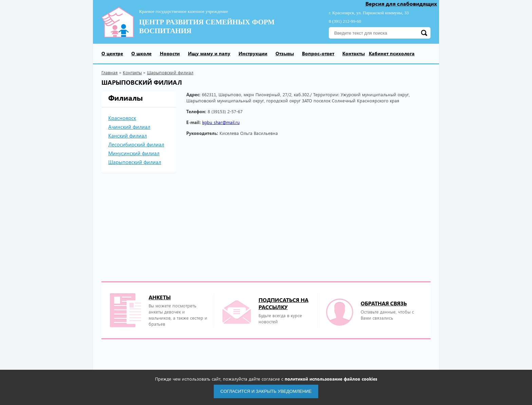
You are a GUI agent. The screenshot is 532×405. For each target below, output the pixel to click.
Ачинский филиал (129, 127)
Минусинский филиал (134, 153)
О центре (112, 53)
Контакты (354, 53)
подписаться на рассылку (283, 303)
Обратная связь (384, 303)
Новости (170, 53)
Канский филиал (128, 136)
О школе (141, 53)
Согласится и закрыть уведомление (266, 391)
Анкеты (160, 297)
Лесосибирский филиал (136, 144)
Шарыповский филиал (170, 72)
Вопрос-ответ (318, 53)
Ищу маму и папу (209, 53)
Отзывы (285, 53)
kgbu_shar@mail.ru (221, 122)
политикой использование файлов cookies (331, 379)
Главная (110, 72)
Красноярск (122, 118)
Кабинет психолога (392, 53)
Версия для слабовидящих (401, 4)
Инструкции (253, 53)
